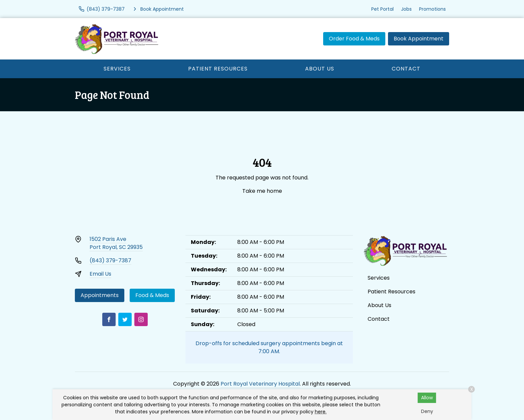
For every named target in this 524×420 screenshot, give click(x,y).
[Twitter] (125, 319)
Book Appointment (419, 39)
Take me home (262, 191)
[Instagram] (141, 319)
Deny (427, 411)
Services (117, 69)
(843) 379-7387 (110, 260)
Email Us (100, 274)
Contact (406, 69)
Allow (427, 398)
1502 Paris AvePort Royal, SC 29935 (116, 243)
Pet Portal (382, 9)
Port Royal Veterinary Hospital (260, 384)
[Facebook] (109, 319)
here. (321, 412)
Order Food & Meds (354, 39)
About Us (320, 69)
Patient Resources (218, 69)
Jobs (406, 9)
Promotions (432, 9)
